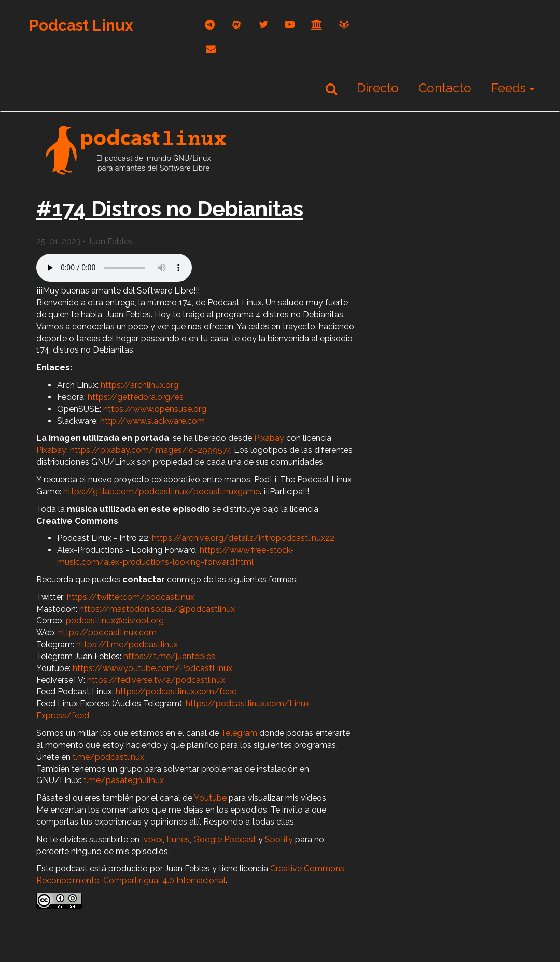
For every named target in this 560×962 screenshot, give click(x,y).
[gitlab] (344, 25)
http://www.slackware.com (152, 421)
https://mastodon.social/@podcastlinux (157, 609)
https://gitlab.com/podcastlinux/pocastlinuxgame (162, 491)
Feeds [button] (513, 88)
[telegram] (210, 25)
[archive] (317, 25)
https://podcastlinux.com (107, 632)
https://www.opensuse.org (155, 409)
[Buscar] (331, 89)
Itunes (178, 839)
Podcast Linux (81, 25)
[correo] (211, 49)
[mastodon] (237, 25)
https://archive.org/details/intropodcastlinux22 (243, 538)
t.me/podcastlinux (108, 757)
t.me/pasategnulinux (124, 780)
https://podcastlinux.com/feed (176, 692)
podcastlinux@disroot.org (115, 621)
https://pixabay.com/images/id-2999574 (151, 450)
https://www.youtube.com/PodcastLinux (152, 668)
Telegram (239, 733)
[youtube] (290, 25)
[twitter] (263, 25)
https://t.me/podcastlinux (127, 644)
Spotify (279, 839)
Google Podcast (225, 839)
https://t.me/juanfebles (169, 656)
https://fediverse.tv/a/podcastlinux (156, 680)
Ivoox (152, 839)
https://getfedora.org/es (136, 397)
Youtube (210, 798)
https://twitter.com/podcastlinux (131, 597)
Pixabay (269, 438)
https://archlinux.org (139, 385)
